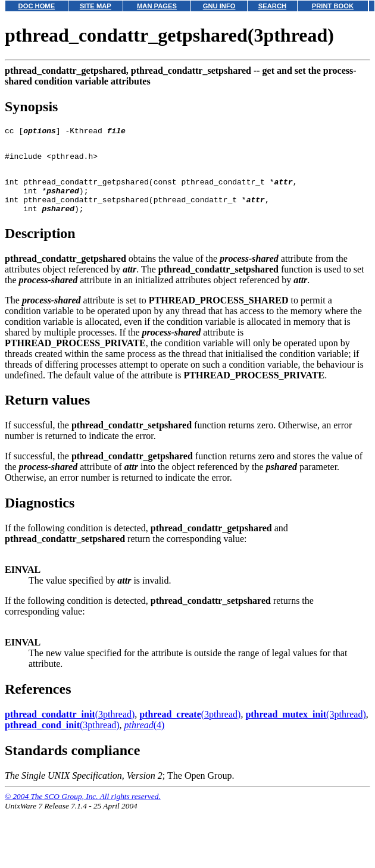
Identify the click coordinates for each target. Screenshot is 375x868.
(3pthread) (70, 728)
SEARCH (272, 6)
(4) (145, 739)
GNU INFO (219, 6)
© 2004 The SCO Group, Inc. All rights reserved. (83, 811)
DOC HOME (37, 6)
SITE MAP (96, 6)
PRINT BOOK (333, 6)
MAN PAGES (157, 6)
